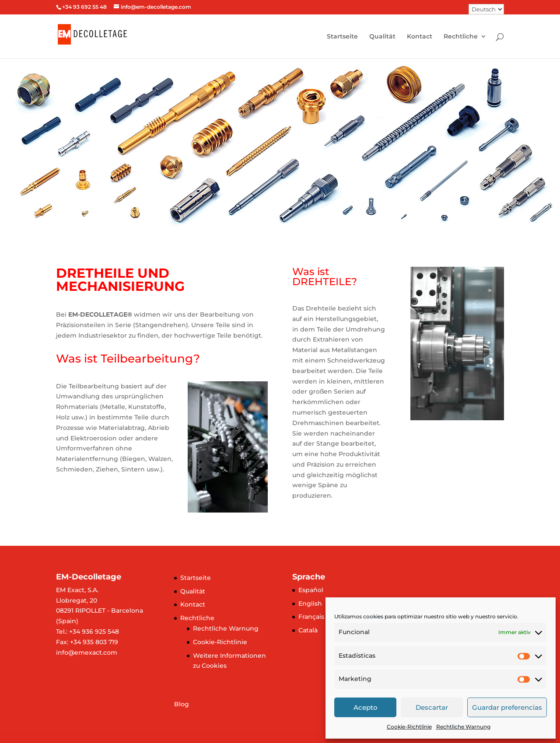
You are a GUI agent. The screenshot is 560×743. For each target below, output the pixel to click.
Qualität (382, 37)
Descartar (432, 707)
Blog (182, 704)
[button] (14, 146)
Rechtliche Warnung (463, 727)
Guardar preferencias (507, 707)
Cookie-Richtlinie (409, 727)
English (310, 603)
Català (308, 630)
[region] (280, 146)
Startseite (342, 37)
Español (311, 590)
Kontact (420, 37)
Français (311, 617)
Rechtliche (461, 37)
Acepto (366, 707)
